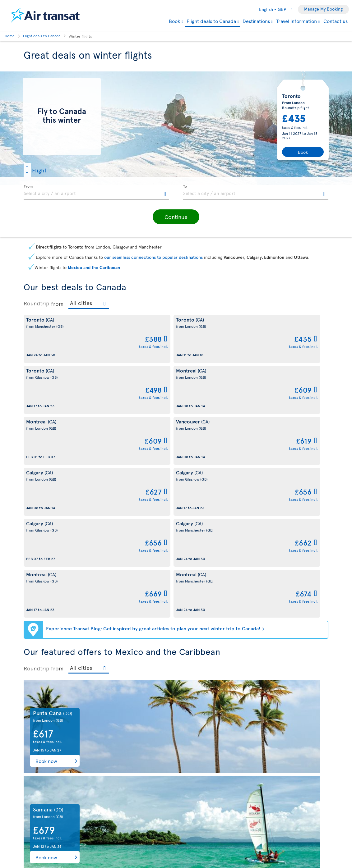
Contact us (336, 21)
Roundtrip (37, 303)
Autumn (279, 845)
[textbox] (96, 192)
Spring (73, 845)
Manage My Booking (323, 9)
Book (174, 21)
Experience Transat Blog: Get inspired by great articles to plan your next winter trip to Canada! (153, 424)
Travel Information (296, 21)
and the (94, 267)
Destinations (256, 21)
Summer (176, 845)
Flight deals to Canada (211, 21)
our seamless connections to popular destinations (153, 257)
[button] (45, 170)
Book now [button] (46, 557)
